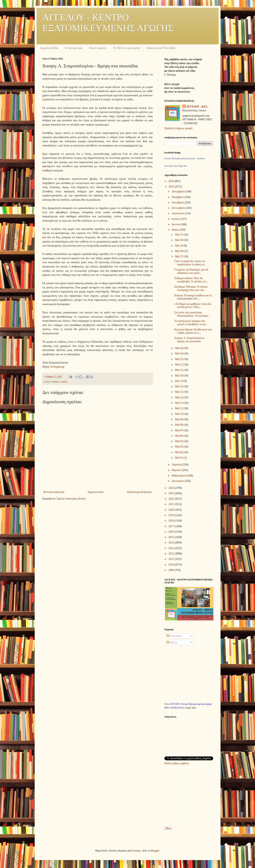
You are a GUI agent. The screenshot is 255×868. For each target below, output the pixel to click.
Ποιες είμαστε (98, 48)
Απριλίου (177, 465)
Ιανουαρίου (178, 481)
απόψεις (56, 382)
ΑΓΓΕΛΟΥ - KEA (197, 107)
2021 (172, 504)
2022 (172, 499)
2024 (172, 488)
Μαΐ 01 (179, 458)
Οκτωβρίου (178, 202)
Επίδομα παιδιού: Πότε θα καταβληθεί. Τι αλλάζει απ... (191, 280)
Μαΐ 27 (179, 257)
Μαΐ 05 (179, 441)
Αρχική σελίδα (49, 48)
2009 (172, 570)
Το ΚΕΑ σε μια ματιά (126, 48)
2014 (172, 543)
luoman (137, 851)
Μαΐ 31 (179, 235)
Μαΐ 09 (179, 419)
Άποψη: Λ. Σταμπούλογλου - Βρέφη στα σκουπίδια (190, 340)
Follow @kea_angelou (177, 763)
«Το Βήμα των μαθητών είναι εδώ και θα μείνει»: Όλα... (193, 306)
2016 (172, 532)
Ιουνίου (176, 224)
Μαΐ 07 (179, 430)
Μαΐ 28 (179, 251)
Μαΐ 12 (179, 408)
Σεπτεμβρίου (179, 208)
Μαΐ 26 (179, 348)
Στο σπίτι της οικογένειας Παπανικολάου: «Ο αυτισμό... (192, 314)
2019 (172, 515)
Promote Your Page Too (176, 166)
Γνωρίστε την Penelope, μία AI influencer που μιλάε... (191, 271)
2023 (172, 493)
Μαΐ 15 (179, 392)
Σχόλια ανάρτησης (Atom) (71, 499)
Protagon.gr (58, 367)
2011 (171, 559)
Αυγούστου (178, 213)
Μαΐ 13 (179, 403)
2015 (172, 537)
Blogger (155, 851)
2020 (172, 510)
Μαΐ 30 (179, 240)
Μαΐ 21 (179, 370)
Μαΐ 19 (179, 381)
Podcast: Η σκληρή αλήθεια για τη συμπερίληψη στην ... (193, 297)
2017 (172, 526)
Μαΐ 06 (179, 436)
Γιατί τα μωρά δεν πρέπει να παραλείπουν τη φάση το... (190, 263)
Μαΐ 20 (179, 376)
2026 (172, 181)
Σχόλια (172, 642)
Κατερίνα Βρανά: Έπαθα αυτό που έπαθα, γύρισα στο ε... (193, 331)
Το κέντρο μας (73, 48)
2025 (172, 187)
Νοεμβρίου (178, 197)
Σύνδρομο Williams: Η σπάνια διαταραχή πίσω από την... (191, 288)
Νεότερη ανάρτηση (54, 492)
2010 (172, 565)
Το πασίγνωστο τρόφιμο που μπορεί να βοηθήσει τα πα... (191, 323)
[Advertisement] (193, 795)
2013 (172, 548)
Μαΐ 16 (179, 386)
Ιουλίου (176, 219)
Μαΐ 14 (179, 397)
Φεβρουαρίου (179, 476)
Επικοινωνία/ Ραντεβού (161, 48)
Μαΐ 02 (179, 452)
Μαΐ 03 (179, 447)
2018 (172, 521)
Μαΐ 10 (179, 414)
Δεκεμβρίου (179, 191)
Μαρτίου (177, 470)
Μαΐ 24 (179, 354)
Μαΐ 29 (179, 246)
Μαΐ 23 (179, 359)
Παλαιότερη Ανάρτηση (139, 492)
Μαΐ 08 (179, 425)
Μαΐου (176, 230)
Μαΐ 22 (179, 365)
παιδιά (64, 382)
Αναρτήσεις (174, 636)
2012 (172, 554)
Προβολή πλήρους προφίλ (179, 128)
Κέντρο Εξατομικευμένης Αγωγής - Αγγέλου (185, 158)
